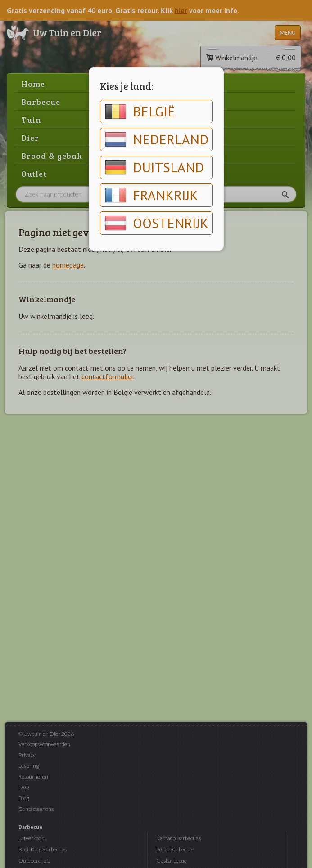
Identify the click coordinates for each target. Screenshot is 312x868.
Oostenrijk (157, 223)
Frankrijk (151, 195)
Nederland (157, 139)
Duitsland (154, 167)
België (140, 112)
